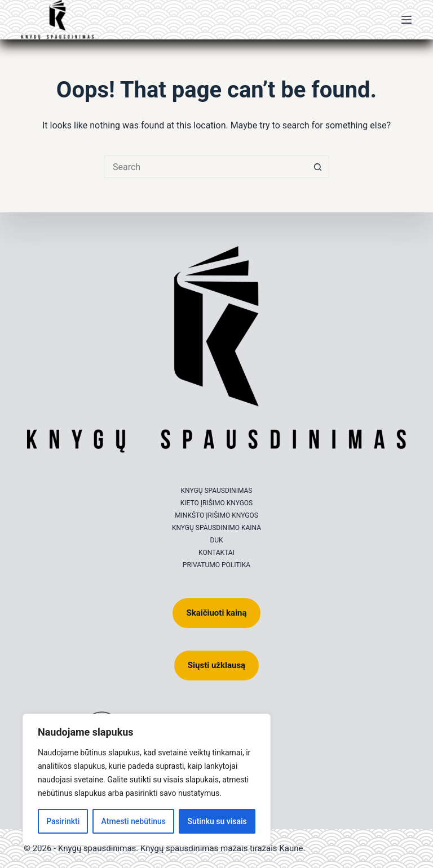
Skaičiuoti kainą (216, 613)
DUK (216, 540)
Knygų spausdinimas (217, 491)
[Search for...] (205, 167)
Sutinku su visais (217, 821)
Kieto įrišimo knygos (217, 503)
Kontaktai (216, 553)
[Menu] (407, 20)
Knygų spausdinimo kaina (216, 528)
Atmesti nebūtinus (134, 821)
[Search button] (318, 167)
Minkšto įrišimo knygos (216, 515)
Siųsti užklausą (216, 665)
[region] (147, 780)
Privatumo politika (216, 565)
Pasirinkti (63, 821)
